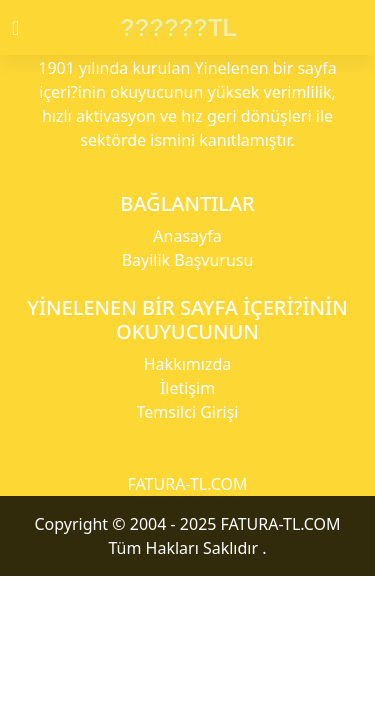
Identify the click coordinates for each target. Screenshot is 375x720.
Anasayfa (187, 236)
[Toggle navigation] (33, 28)
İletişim (187, 388)
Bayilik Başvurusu (188, 260)
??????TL (178, 27)
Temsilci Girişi (188, 412)
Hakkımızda (187, 364)
